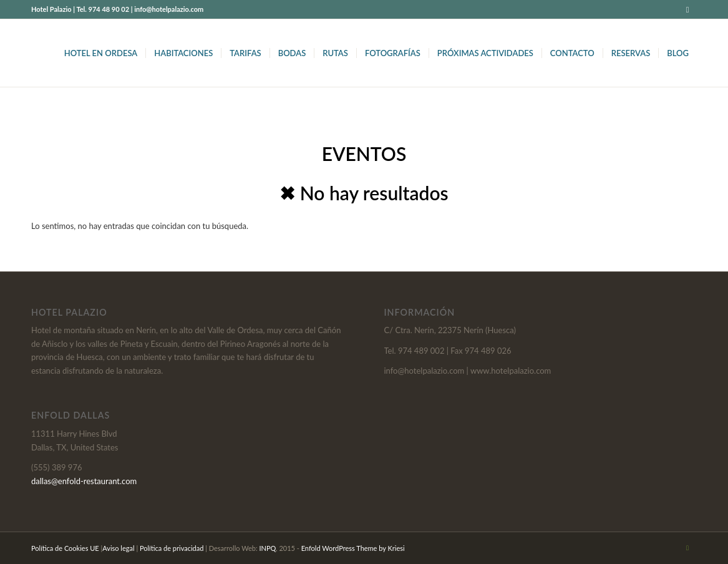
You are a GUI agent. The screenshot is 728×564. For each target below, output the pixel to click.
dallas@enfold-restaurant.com (84, 481)
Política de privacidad (172, 548)
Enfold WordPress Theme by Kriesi (353, 548)
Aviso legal (118, 548)
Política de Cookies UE (65, 548)
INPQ (268, 548)
